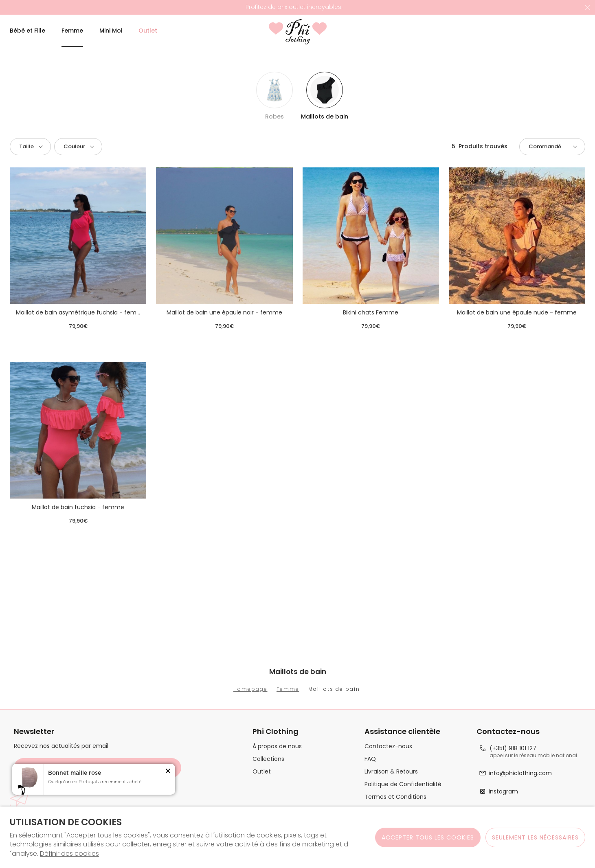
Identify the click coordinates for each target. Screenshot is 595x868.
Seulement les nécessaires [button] (535, 837)
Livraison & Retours (391, 772)
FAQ (370, 759)
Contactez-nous (388, 746)
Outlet (262, 772)
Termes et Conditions (395, 797)
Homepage (250, 689)
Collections (268, 759)
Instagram (503, 792)
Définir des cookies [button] (69, 854)
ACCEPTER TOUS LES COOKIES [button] (428, 837)
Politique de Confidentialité (403, 784)
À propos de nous (277, 746)
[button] (30, 147)
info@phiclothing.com (520, 773)
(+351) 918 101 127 (513, 748)
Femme (288, 689)
